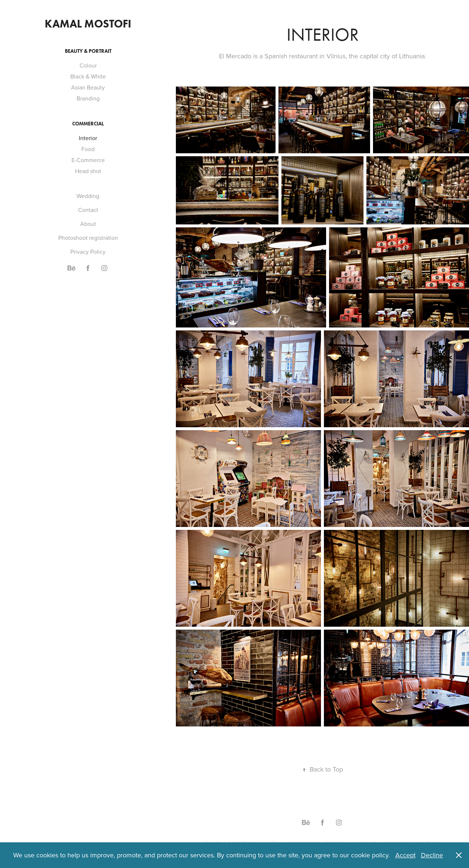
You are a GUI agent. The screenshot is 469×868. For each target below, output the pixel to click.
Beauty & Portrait (88, 51)
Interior (88, 138)
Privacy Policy (88, 252)
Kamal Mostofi (88, 24)
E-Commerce (88, 160)
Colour (88, 65)
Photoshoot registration (88, 238)
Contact (88, 210)
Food (88, 149)
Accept (405, 855)
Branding (88, 98)
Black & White (88, 76)
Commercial (88, 124)
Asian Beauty (88, 87)
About (88, 224)
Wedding (88, 196)
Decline (432, 855)
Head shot (88, 171)
